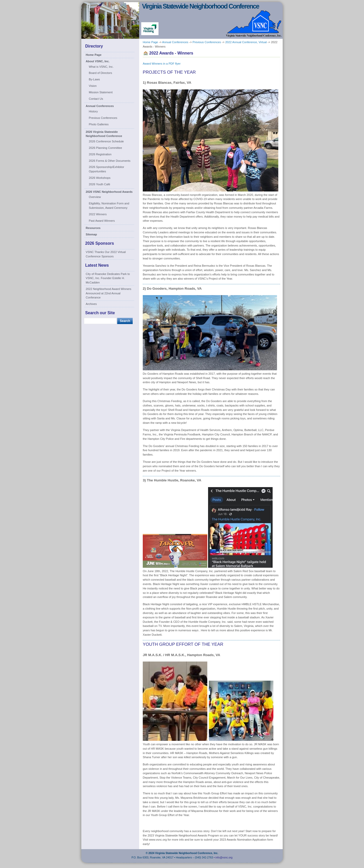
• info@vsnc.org (223, 858)
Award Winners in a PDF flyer (162, 64)
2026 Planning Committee (105, 148)
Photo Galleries (99, 124)
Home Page (94, 55)
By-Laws (94, 79)
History (93, 111)
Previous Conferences (103, 118)
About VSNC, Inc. (98, 61)
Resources (93, 228)
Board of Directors (100, 73)
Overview (95, 197)
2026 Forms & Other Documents (110, 161)
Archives (91, 304)
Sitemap (91, 234)
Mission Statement (101, 92)
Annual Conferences (100, 106)
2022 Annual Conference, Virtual (246, 42)
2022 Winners (98, 214)
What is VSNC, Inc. (101, 67)
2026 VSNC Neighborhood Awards (109, 192)
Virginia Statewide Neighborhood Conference (200, 6)
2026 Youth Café (100, 184)
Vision (93, 86)
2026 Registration (100, 154)
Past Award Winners (102, 221)
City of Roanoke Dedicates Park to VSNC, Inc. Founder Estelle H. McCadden (108, 278)
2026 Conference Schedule (106, 141)
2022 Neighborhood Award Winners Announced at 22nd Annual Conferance (108, 293)
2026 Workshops (100, 178)
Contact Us (96, 99)
